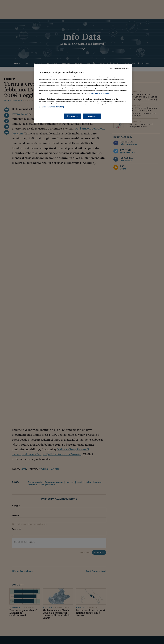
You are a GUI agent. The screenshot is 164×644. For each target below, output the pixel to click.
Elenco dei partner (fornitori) (51, 107)
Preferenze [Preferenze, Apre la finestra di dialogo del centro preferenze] (73, 116)
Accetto (92, 116)
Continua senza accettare (119, 68)
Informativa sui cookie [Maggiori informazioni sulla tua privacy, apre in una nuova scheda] (100, 93)
